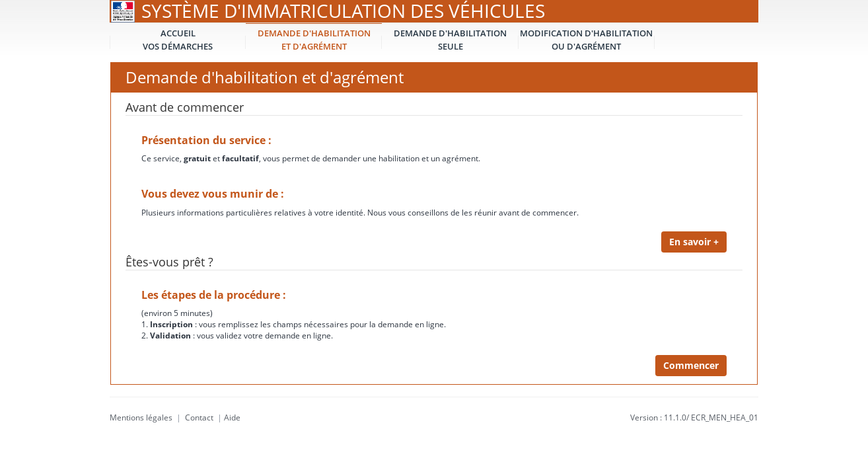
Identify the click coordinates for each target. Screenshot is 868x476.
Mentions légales (141, 417)
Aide (232, 417)
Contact (199, 417)
